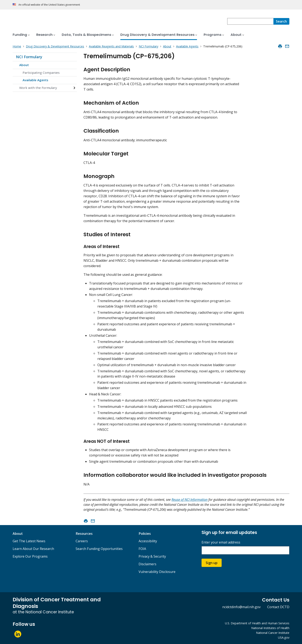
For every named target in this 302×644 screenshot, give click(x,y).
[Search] (281, 21)
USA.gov (284, 637)
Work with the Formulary (38, 88)
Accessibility (148, 541)
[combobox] (250, 21)
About (24, 65)
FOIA (142, 549)
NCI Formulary (29, 57)
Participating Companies (41, 73)
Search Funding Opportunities (99, 549)
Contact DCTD (278, 607)
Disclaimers (147, 564)
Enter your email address (221, 542)
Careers (82, 541)
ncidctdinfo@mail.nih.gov (241, 607)
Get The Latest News (29, 541)
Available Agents (35, 80)
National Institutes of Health (270, 628)
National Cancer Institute (273, 633)
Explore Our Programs (30, 556)
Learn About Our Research (33, 549)
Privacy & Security (152, 556)
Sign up (212, 563)
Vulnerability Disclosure (157, 572)
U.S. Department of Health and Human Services (257, 623)
